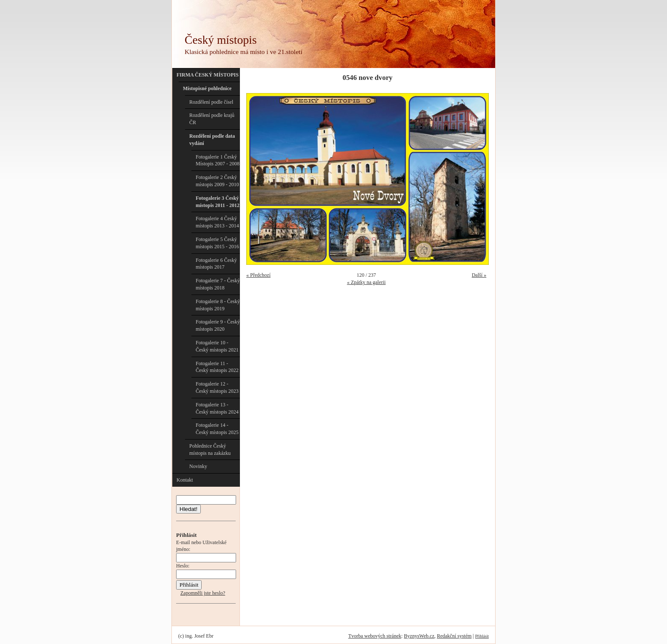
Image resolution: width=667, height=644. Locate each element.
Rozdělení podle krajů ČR (212, 119)
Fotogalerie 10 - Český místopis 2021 (217, 346)
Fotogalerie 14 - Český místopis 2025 (217, 429)
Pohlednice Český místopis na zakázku (210, 450)
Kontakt (185, 480)
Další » (479, 275)
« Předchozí (258, 275)
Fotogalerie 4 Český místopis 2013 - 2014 (217, 222)
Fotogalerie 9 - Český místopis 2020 (218, 325)
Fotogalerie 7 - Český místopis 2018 (218, 284)
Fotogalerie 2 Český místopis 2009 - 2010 (217, 181)
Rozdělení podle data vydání (212, 140)
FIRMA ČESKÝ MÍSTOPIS (208, 75)
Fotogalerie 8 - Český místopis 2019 (218, 305)
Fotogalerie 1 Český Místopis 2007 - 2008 (218, 160)
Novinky (198, 466)
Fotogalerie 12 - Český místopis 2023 (217, 387)
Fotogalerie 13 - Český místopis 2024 (217, 408)
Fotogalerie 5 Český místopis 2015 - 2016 (217, 243)
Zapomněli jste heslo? (203, 593)
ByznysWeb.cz (419, 636)
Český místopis (221, 40)
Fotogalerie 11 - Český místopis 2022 (217, 367)
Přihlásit (482, 636)
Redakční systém (454, 636)
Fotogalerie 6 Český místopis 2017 (216, 264)
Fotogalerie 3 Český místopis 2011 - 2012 (218, 202)
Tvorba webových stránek (375, 636)
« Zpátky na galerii (366, 282)
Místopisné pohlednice (207, 88)
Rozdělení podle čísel (211, 102)
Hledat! (188, 509)
